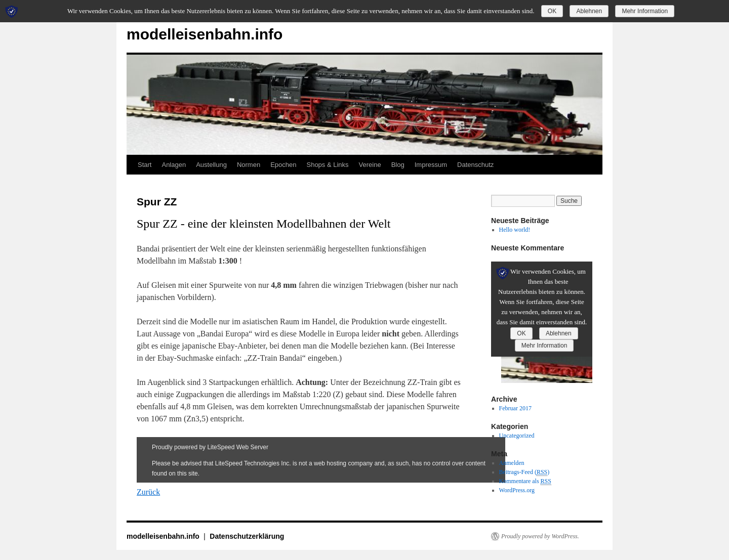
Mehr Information (645, 11)
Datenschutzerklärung (247, 536)
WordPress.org (517, 490)
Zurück (148, 492)
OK (552, 11)
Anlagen (174, 165)
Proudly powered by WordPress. (540, 536)
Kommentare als (525, 481)
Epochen (283, 165)
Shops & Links (327, 165)
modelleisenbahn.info (205, 34)
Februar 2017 (515, 408)
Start (145, 165)
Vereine (370, 165)
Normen (249, 165)
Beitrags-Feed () (524, 472)
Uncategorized (517, 436)
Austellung (211, 165)
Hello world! (515, 230)
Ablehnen (589, 11)
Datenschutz (475, 165)
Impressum (431, 165)
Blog (398, 165)
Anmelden (512, 463)
